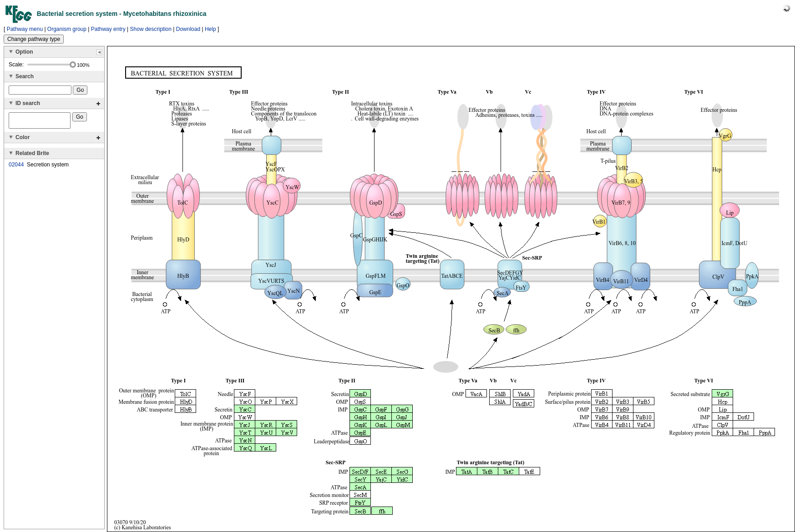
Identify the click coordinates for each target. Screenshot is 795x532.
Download (188, 29)
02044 (16, 167)
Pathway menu (25, 29)
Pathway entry (108, 29)
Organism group (67, 29)
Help (210, 29)
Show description (151, 29)
